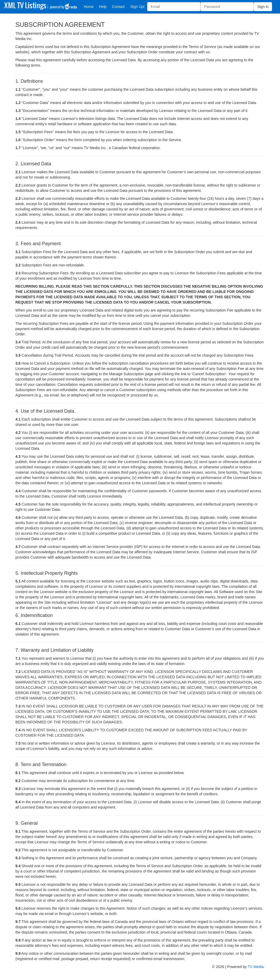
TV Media (256, 967)
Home (89, 7)
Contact (118, 7)
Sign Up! (137, 7)
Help (103, 7)
